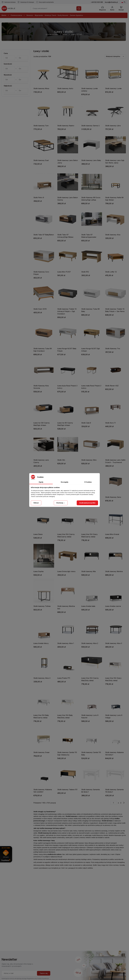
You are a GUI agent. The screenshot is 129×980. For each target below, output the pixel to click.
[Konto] (112, 8)
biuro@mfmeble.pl (111, 2)
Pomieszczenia (18, 15)
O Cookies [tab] (88, 482)
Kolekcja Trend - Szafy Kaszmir (56, 15)
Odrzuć (36, 503)
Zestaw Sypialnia (76, 15)
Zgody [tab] (41, 482)
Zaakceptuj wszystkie (87, 503)
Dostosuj (61, 503)
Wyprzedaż (39, 15)
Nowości (30, 15)
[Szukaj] (79, 8)
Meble (5, 15)
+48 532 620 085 (97, 2)
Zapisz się (44, 973)
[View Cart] (121, 8)
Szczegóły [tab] (64, 482)
